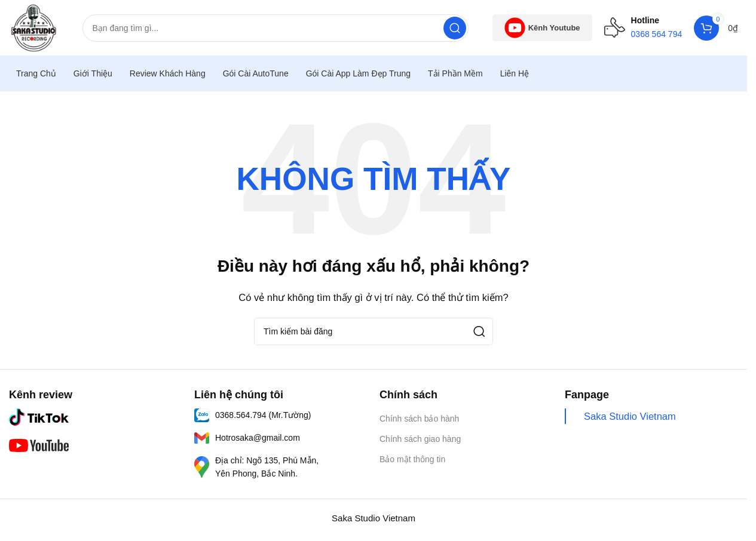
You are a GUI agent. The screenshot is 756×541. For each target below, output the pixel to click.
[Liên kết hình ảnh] (39, 418)
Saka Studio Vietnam (630, 418)
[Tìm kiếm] (277, 29)
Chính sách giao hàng (420, 441)
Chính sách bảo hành (419, 420)
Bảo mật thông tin (412, 462)
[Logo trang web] (35, 28)
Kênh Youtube (542, 29)
